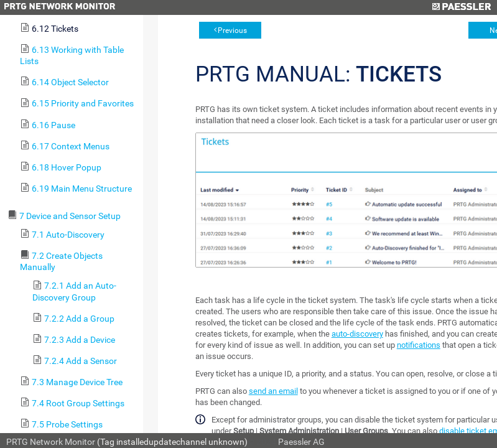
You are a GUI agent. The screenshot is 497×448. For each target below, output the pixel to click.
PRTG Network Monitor (51, 442)
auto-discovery (357, 334)
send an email (273, 391)
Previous (232, 30)
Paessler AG (301, 442)
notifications (419, 345)
